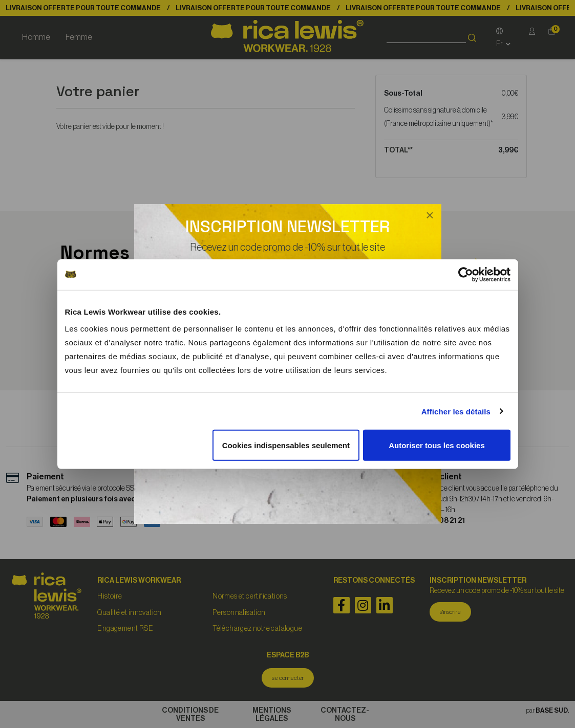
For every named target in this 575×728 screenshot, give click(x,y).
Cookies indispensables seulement (286, 445)
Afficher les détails (456, 411)
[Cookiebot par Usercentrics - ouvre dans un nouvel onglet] (466, 274)
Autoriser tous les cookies (437, 445)
